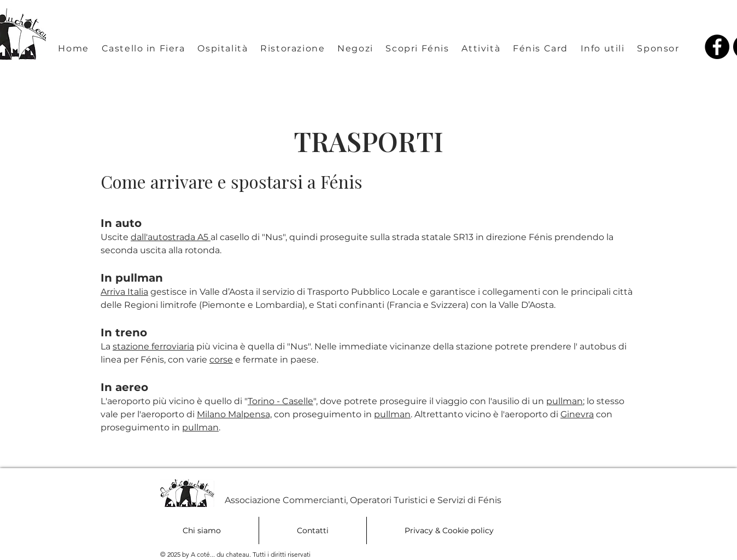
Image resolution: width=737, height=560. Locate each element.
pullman (565, 401)
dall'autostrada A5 (171, 237)
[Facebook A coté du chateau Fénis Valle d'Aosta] (717, 47)
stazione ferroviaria (153, 346)
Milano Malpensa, (234, 414)
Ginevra (577, 414)
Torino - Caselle (280, 401)
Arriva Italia (124, 292)
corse (221, 360)
